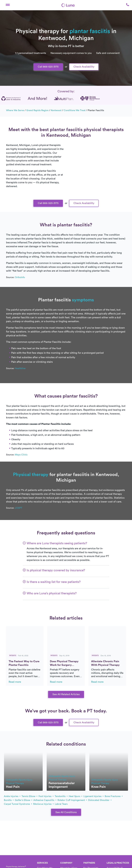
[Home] (68, 5)
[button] (8, 5)
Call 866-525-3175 (48, 67)
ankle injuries (12, 796)
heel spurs (75, 796)
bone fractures (114, 796)
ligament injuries (93, 796)
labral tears (61, 804)
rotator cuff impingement (72, 800)
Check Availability (84, 67)
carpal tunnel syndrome (18, 804)
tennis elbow (29, 796)
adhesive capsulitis (45, 800)
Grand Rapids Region (37, 110)
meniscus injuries (43, 804)
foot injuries (46, 796)
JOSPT (18, 508)
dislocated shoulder (100, 800)
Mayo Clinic (21, 455)
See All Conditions (66, 812)
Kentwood (56, 110)
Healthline (20, 368)
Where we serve (15, 110)
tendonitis (61, 796)
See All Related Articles (66, 694)
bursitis (9, 800)
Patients (13, 656)
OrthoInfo (20, 277)
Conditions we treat (75, 110)
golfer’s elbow (23, 800)
